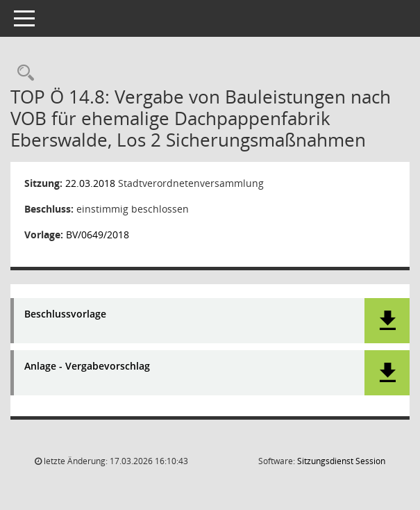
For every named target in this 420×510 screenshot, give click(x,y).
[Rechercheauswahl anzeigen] (22, 73)
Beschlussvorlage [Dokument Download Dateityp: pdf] (65, 314)
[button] (387, 321)
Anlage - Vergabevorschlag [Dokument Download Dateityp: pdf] (87, 367)
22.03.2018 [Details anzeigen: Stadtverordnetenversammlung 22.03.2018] (90, 183)
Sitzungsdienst (341, 461)
